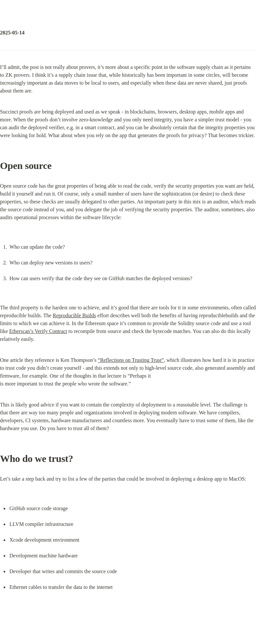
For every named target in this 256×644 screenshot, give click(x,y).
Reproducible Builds (75, 315)
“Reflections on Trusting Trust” (131, 360)
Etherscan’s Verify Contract (38, 331)
